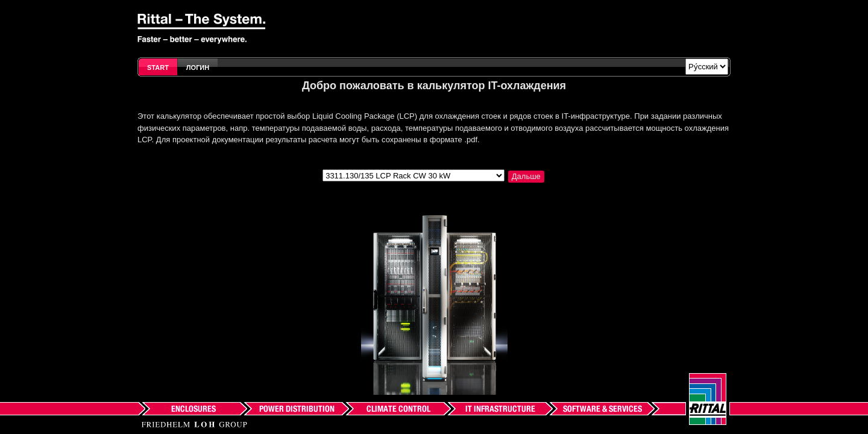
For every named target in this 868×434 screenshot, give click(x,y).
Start (158, 68)
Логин (198, 68)
